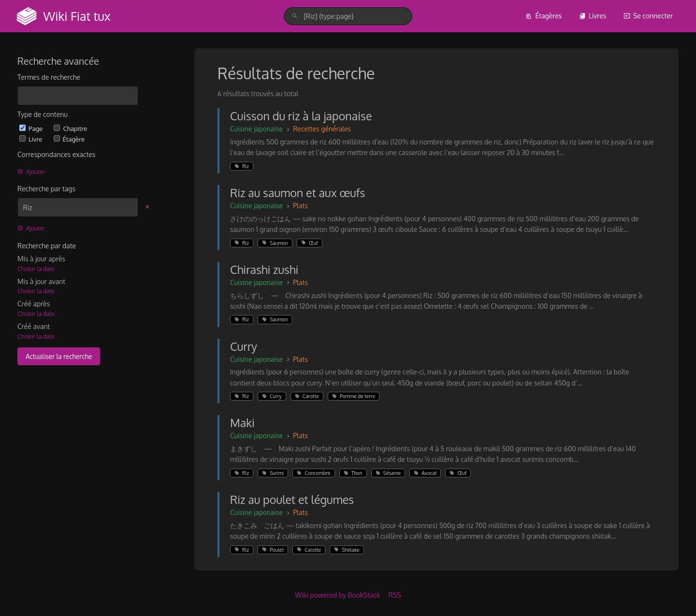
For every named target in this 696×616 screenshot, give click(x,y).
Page (32, 128)
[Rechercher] (295, 16)
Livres (593, 16)
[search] (348, 16)
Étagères (544, 16)
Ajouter (31, 172)
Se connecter (648, 16)
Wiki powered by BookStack (337, 595)
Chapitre (70, 128)
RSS (395, 595)
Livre (32, 139)
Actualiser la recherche (59, 356)
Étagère (69, 139)
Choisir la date (36, 269)
